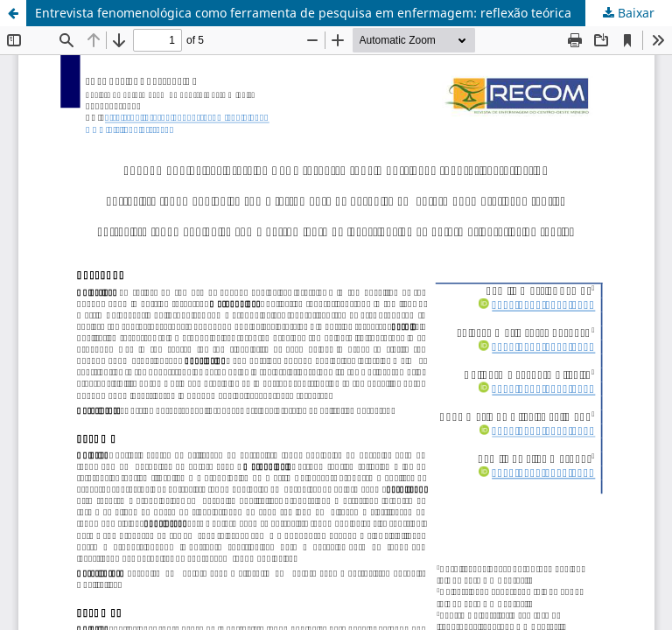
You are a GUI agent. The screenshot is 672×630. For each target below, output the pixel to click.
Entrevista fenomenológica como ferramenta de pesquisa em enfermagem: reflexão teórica (303, 13)
